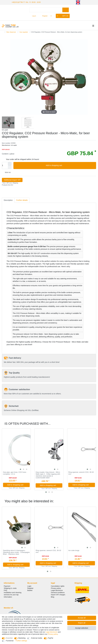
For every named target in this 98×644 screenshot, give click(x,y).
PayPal (51, 638)
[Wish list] (52, 16)
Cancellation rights (58, 586)
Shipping (15, 183)
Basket (30, 590)
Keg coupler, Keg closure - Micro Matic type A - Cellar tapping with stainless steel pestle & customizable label (48, 475)
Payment (7, 586)
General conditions (58, 593)
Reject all (82, 623)
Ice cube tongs (74, 550)
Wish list (7, 172)
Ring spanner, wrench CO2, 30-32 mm (81, 473)
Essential (9, 638)
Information (8, 597)
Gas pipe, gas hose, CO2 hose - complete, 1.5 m (15, 473)
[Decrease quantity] (10, 167)
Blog (53, 597)
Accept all (82, 618)
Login (29, 586)
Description (8, 200)
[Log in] (33, 16)
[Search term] (46, 10)
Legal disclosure (57, 590)
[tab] (8, 200)
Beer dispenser (11, 32)
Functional (10, 641)
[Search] (66, 10)
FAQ (5, 590)
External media (37, 638)
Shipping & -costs (10, 588)
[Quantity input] (5, 166)
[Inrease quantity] (10, 164)
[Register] (44, 16)
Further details (22, 200)
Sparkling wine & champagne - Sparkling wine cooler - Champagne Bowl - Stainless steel (16, 552)
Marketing (22, 638)
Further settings (21, 641)
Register (30, 588)
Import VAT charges (58, 595)
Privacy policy (56, 588)
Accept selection (82, 628)
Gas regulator (24, 32)
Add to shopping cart (70, 166)
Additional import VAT (12, 180)
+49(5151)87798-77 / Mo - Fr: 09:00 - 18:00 (26, 2)
